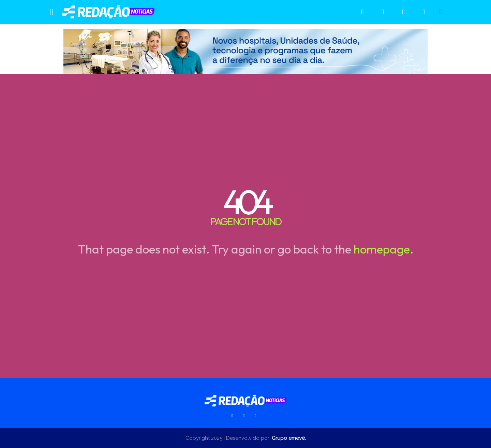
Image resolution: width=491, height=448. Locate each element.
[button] (441, 12)
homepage (382, 249)
